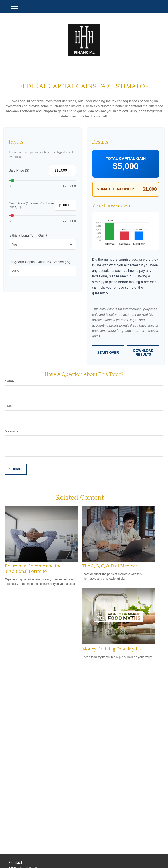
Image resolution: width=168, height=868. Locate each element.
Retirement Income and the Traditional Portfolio (33, 569)
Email (9, 406)
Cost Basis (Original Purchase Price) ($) (31, 205)
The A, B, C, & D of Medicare (111, 566)
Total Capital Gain (126, 159)
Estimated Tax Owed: (114, 189)
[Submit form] (16, 469)
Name (9, 381)
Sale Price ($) (19, 170)
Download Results (143, 353)
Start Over (108, 353)
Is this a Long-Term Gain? (28, 236)
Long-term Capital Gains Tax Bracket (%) (39, 262)
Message (12, 431)
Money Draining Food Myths (111, 649)
